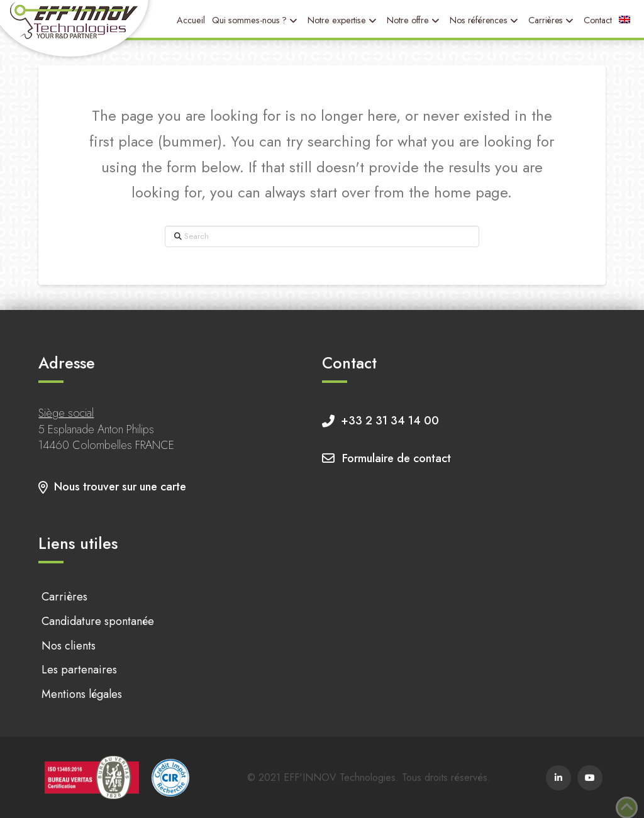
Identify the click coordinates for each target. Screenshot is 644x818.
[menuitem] (625, 20)
